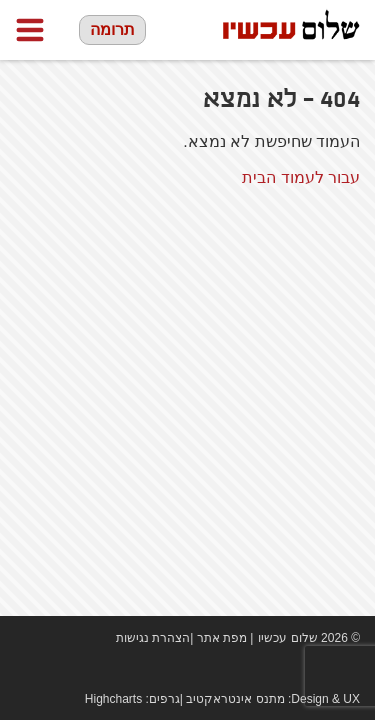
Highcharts (113, 699)
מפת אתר (222, 638)
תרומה (112, 29)
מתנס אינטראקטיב (235, 699)
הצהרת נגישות (153, 638)
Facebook (290, 670)
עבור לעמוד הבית (301, 177)
